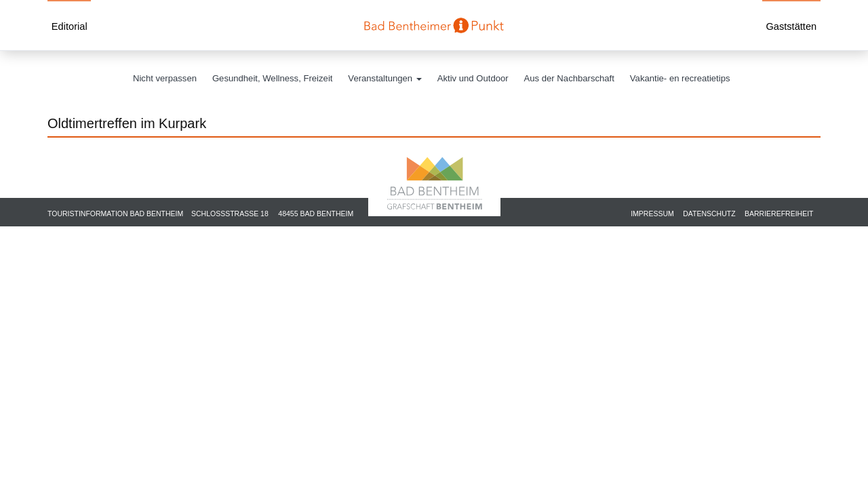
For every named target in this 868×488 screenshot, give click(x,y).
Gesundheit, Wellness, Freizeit (273, 78)
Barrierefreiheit (779, 213)
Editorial (70, 26)
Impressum (652, 213)
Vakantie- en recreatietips (680, 78)
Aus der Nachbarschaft (569, 78)
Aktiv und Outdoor (473, 78)
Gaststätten (791, 26)
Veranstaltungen (384, 78)
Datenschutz (709, 213)
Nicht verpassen (165, 78)
